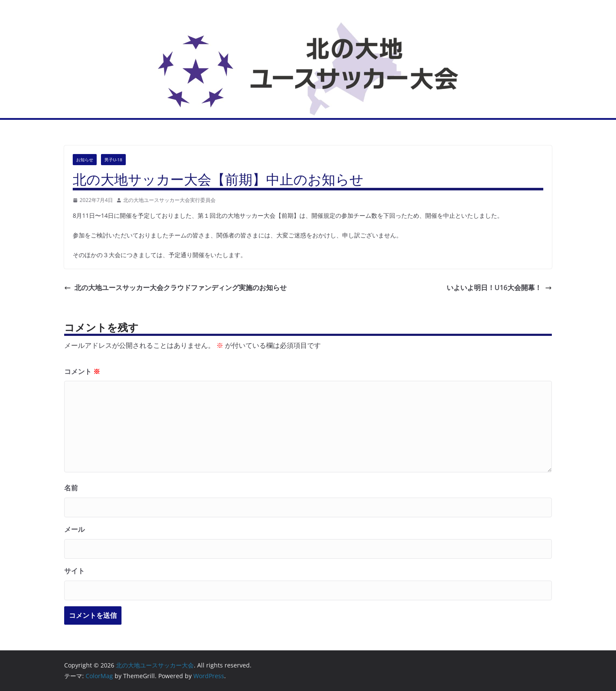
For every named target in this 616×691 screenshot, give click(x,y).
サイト (74, 571)
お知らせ (85, 160)
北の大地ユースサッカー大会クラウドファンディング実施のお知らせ (175, 288)
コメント (82, 371)
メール (74, 529)
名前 (71, 488)
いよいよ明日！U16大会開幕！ (499, 288)
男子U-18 (113, 160)
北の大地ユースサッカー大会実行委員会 (169, 200)
